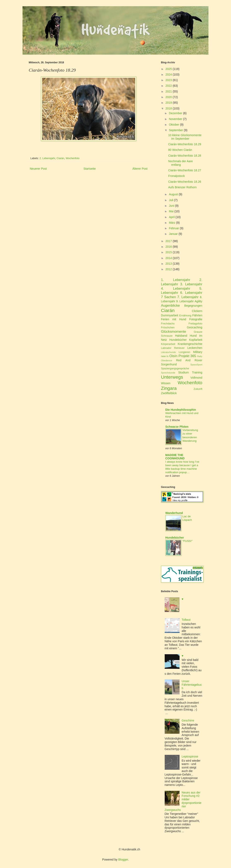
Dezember (176, 113)
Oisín (173, 356)
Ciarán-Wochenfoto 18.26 (185, 182)
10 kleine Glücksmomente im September (185, 137)
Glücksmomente (173, 332)
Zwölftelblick (169, 393)
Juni (171, 206)
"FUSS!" (188, 541)
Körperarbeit (168, 344)
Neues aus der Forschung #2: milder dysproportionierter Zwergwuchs (183, 801)
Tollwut (186, 620)
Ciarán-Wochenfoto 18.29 (185, 144)
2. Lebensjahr (47, 158)
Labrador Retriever (173, 348)
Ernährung (185, 316)
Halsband (181, 336)
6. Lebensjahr (191, 293)
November (176, 119)
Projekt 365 (187, 356)
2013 (169, 264)
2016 (169, 247)
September (176, 130)
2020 (169, 97)
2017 (169, 241)
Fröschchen (168, 328)
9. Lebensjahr (185, 301)
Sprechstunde (168, 373)
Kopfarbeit (196, 340)
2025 (169, 69)
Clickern (197, 311)
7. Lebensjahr (188, 297)
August (173, 194)
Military (198, 352)
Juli (171, 200)
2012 (169, 269)
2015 (169, 252)
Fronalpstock (176, 176)
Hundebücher (178, 340)
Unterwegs (172, 377)
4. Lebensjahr (176, 289)
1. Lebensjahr (176, 280)
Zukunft (198, 389)
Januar (173, 234)
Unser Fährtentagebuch (192, 685)
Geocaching (195, 327)
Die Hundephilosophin (181, 410)
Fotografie (196, 319)
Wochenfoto (73, 158)
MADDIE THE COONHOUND (175, 457)
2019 (169, 103)
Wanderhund (174, 513)
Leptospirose (190, 756)
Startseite (90, 169)
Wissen (166, 383)
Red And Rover (189, 360)
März (172, 223)
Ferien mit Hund (174, 319)
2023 (169, 80)
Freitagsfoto (196, 324)
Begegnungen (193, 306)
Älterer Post (140, 169)
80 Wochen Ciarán (180, 150)
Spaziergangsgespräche (175, 369)
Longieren (185, 352)
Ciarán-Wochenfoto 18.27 (185, 170)
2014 (169, 258)
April (172, 217)
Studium (183, 372)
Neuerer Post (38, 169)
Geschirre (188, 720)
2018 (169, 108)
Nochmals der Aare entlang (180, 163)
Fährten (197, 315)
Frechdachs (168, 324)
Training (197, 372)
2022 (169, 86)
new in (165, 356)
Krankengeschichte (190, 344)
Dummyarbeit (170, 315)
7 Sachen (168, 297)
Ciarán (60, 158)
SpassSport (196, 365)
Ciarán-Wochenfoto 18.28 (185, 156)
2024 (169, 74)
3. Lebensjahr (191, 284)
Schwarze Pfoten (177, 427)
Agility (198, 301)
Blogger (123, 860)
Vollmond (196, 378)
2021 (169, 91)
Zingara (169, 388)
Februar (174, 228)
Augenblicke (170, 306)
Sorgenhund (169, 364)
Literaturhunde (168, 352)
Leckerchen (195, 348)
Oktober (174, 125)
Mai (171, 211)
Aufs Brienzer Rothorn (182, 187)
